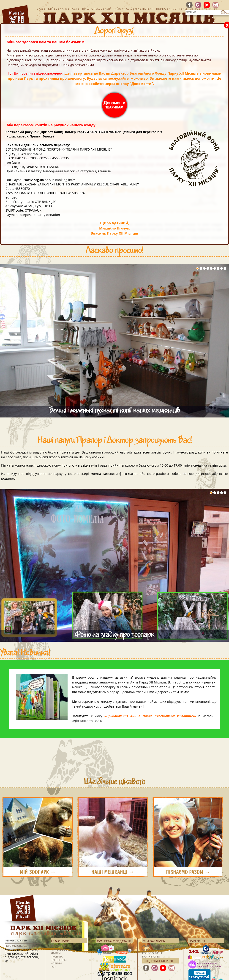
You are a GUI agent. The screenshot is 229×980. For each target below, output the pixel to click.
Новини (56, 963)
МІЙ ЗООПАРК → (38, 872)
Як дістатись (59, 946)
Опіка (146, 950)
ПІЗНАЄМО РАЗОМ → (188, 872)
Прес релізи (59, 960)
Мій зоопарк (154, 941)
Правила (57, 956)
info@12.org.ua (16, 946)
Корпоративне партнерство (152, 955)
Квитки (56, 953)
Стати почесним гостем (159, 946)
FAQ (53, 967)
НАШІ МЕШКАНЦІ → (113, 872)
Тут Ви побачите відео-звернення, (37, 73)
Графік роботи (61, 950)
